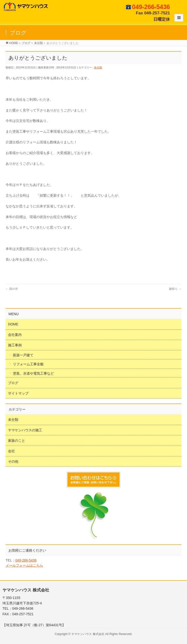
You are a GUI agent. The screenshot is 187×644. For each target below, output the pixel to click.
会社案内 (15, 335)
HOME (13, 324)
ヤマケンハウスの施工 (25, 430)
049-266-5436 (26, 560)
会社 (11, 451)
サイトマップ (18, 393)
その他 (13, 461)
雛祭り (175, 289)
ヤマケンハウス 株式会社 (88, 634)
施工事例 (15, 345)
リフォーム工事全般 (28, 364)
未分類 (98, 67)
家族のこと (17, 441)
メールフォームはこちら (24, 565)
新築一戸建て (23, 355)
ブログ (13, 383)
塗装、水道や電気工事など (33, 373)
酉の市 (12, 289)
